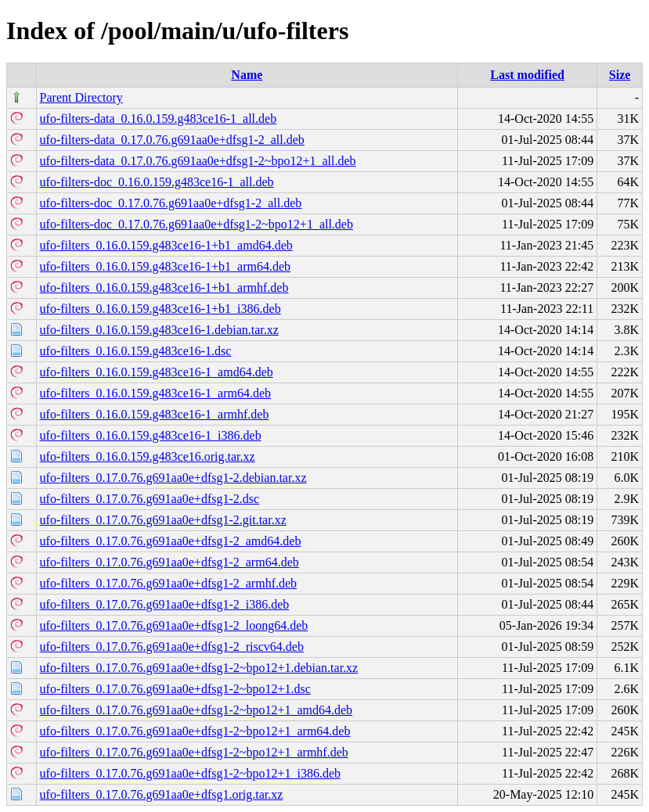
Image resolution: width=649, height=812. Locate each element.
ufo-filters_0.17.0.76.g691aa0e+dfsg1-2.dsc (150, 499)
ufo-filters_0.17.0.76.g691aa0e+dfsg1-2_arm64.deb (169, 562)
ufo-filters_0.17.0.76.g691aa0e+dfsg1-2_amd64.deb (171, 541)
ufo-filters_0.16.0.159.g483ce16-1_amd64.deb (157, 372)
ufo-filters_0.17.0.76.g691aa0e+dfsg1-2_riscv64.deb (172, 647)
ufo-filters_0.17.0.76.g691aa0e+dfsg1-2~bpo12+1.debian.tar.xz (199, 668)
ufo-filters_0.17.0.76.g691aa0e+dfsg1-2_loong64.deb (174, 625)
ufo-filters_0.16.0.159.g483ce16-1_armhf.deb (155, 414)
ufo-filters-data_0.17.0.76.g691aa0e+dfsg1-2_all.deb (172, 140)
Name (247, 75)
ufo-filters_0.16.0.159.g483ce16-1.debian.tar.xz (159, 330)
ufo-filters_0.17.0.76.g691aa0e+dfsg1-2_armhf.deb (169, 583)
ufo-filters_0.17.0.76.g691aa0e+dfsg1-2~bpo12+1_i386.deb (190, 773)
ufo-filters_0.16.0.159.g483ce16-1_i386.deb (151, 435)
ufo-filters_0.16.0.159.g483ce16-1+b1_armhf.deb (164, 287)
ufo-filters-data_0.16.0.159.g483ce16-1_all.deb (159, 119)
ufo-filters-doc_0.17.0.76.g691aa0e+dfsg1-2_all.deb (171, 203)
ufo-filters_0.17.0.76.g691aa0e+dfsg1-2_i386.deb (165, 604)
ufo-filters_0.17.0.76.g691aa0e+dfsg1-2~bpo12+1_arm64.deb (195, 731)
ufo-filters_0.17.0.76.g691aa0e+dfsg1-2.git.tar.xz (163, 520)
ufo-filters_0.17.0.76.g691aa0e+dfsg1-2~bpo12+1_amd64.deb (197, 710)
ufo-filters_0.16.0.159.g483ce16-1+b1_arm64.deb (166, 266)
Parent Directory (81, 97)
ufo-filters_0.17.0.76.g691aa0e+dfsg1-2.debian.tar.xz (173, 478)
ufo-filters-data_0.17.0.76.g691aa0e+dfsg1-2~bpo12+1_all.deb (198, 161)
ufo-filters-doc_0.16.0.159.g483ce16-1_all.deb (157, 182)
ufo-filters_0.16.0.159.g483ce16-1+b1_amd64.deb (166, 245)
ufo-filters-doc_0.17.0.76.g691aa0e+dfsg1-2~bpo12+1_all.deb (197, 224)
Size (620, 75)
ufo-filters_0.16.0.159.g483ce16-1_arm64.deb (155, 393)
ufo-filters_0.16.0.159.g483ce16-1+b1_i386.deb (160, 309)
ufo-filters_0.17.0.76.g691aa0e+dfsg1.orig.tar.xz (162, 794)
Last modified (527, 75)
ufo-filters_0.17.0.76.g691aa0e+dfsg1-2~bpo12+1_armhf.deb (194, 752)
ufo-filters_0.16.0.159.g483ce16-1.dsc (136, 351)
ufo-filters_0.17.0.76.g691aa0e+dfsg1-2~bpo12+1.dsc (175, 689)
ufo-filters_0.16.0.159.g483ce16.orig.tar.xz (148, 456)
